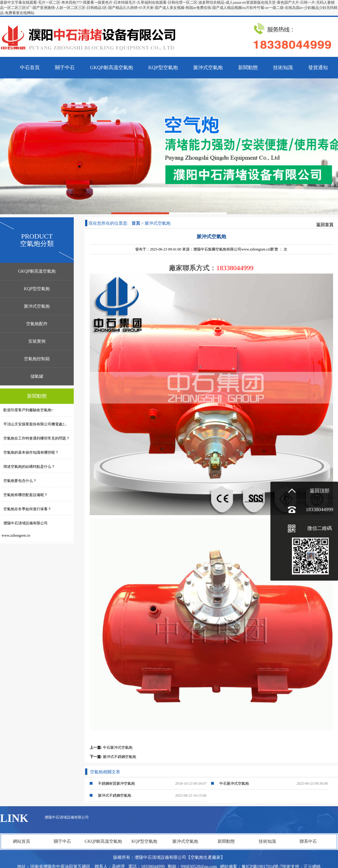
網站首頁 (22, 841)
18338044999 (319, 510)
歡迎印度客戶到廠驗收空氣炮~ (28, 410)
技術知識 (267, 841)
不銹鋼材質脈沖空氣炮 (116, 783)
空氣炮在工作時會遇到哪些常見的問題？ (36, 438)
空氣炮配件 (37, 324)
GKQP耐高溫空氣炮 (37, 271)
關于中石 (62, 841)
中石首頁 (30, 67)
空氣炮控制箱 (37, 359)
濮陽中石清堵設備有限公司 (67, 817)
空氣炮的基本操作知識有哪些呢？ (30, 452)
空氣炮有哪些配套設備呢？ (25, 495)
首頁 (136, 223)
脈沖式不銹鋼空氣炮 (120, 757)
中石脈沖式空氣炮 (118, 748)
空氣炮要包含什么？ (19, 481)
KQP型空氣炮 (37, 289)
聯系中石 (308, 841)
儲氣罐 (37, 376)
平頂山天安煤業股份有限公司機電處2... (34, 424)
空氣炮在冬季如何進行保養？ (26, 509)
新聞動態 (226, 841)
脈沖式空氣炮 (37, 306)
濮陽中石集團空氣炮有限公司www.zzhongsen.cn (232, 249)
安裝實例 (37, 341)
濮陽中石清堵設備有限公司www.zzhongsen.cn (25, 529)
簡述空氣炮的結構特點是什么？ (28, 467)
